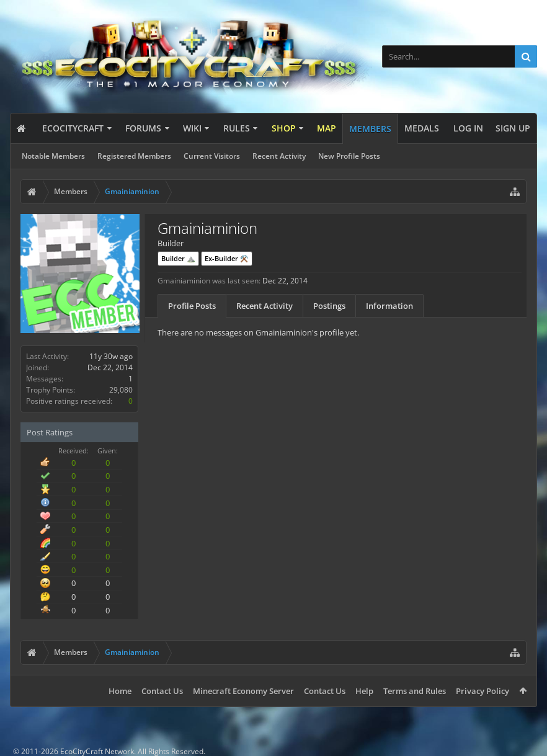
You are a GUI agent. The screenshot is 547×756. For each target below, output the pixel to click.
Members (370, 129)
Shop (284, 128)
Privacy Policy (483, 691)
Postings (329, 306)
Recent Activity (279, 156)
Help (364, 691)
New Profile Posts (349, 156)
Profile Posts (192, 306)
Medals (422, 128)
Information (389, 306)
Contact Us (162, 691)
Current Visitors (212, 156)
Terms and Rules (415, 691)
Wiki (192, 128)
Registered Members (134, 156)
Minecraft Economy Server (243, 691)
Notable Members (53, 156)
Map (327, 128)
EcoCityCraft (73, 128)
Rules (237, 128)
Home (120, 691)
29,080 (121, 390)
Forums (143, 128)
